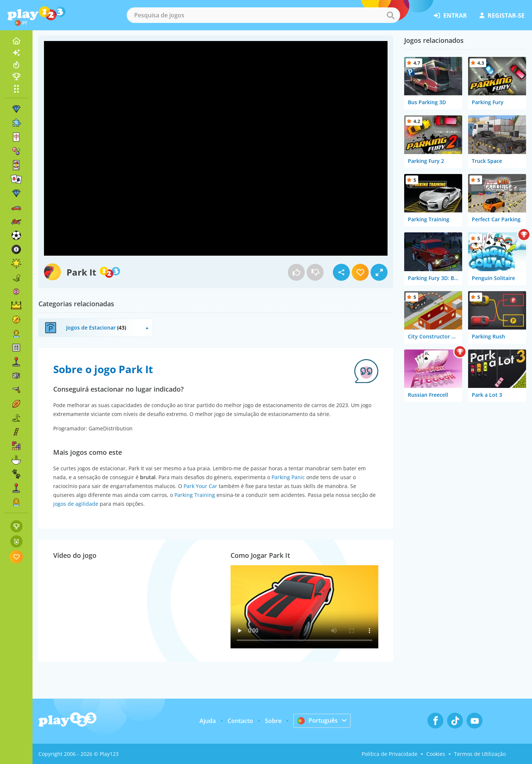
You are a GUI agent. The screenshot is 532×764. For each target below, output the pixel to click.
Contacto (240, 721)
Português (318, 720)
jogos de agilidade (76, 504)
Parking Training (195, 495)
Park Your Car (200, 486)
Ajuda (208, 721)
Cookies (436, 754)
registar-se (502, 16)
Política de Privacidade (390, 754)
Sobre (273, 721)
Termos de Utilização (480, 754)
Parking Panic (288, 477)
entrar (450, 16)
